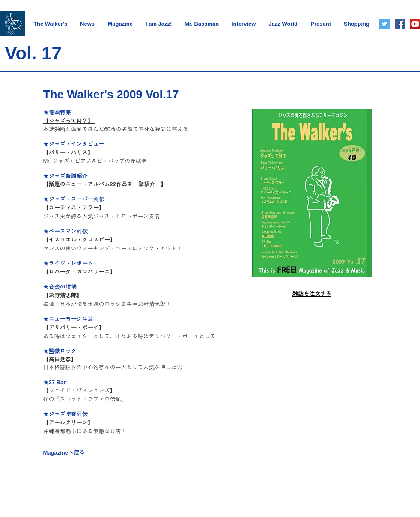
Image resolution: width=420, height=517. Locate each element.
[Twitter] (384, 24)
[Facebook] (400, 24)
